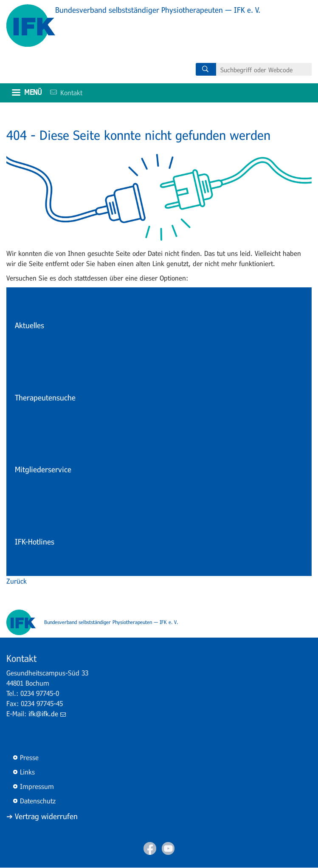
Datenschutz (38, 801)
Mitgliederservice (43, 469)
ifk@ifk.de (47, 713)
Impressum (37, 786)
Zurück (17, 581)
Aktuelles (30, 325)
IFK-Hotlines (35, 542)
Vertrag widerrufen (46, 816)
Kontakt (63, 92)
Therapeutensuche (45, 397)
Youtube (168, 848)
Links (27, 772)
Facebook (150, 848)
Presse (29, 757)
